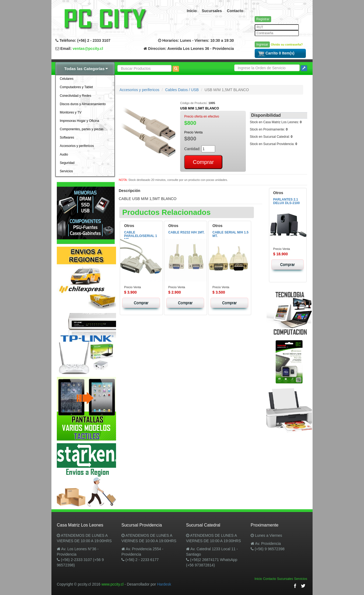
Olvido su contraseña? (287, 44)
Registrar (263, 19)
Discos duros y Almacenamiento (83, 104)
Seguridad (67, 163)
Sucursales (212, 11)
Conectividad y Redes (76, 96)
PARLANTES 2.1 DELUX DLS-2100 (287, 201)
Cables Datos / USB (182, 90)
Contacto (235, 11)
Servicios (66, 171)
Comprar (141, 303)
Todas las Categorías (86, 69)
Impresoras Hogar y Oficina (79, 121)
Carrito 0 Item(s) (276, 53)
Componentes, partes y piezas (82, 129)
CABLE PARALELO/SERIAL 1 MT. (141, 236)
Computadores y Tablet (76, 87)
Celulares (67, 79)
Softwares (67, 137)
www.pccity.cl (113, 584)
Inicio (192, 11)
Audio (64, 154)
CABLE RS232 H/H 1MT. (186, 232)
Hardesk (164, 584)
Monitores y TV (71, 112)
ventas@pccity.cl (88, 49)
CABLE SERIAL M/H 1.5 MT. (230, 234)
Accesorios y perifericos (77, 146)
